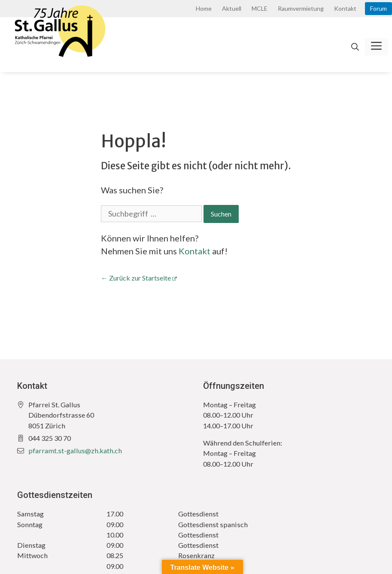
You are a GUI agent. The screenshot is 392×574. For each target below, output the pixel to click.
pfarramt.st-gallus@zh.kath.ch (75, 450)
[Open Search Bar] (355, 47)
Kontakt (345, 8)
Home (204, 8)
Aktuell (232, 8)
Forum (378, 8)
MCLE (260, 8)
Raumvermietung (301, 8)
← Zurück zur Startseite (136, 278)
